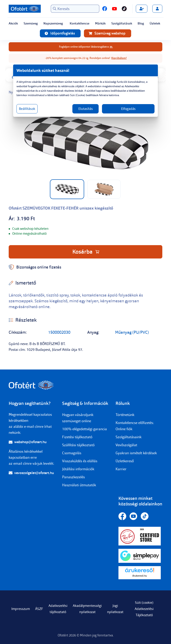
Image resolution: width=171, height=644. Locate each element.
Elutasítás (86, 109)
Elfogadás (128, 109)
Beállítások (27, 109)
